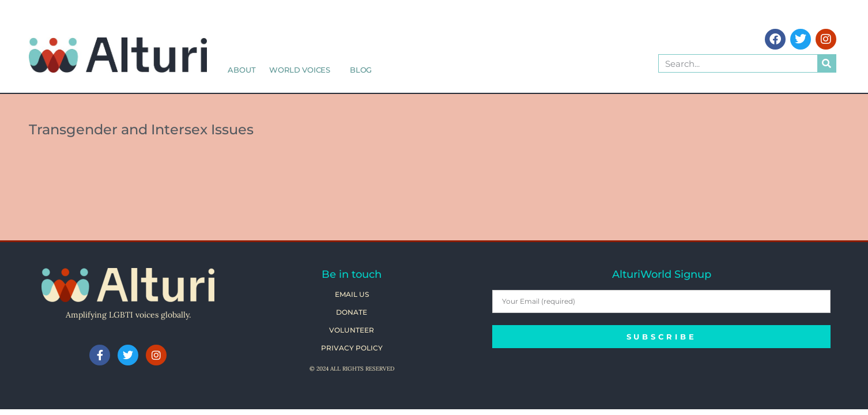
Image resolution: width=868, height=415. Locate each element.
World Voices (303, 70)
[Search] (827, 63)
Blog (361, 70)
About (241, 70)
